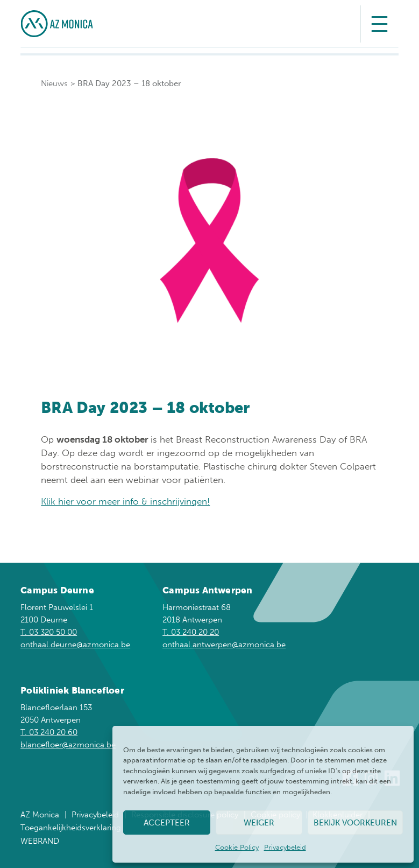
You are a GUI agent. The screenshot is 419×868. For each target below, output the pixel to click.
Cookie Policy (237, 847)
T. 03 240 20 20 (191, 632)
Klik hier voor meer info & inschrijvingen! (125, 501)
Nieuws (54, 83)
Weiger (259, 823)
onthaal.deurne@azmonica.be (75, 645)
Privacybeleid (285, 847)
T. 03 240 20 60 (49, 732)
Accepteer (167, 823)
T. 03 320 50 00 (49, 632)
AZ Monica (40, 815)
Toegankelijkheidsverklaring (71, 828)
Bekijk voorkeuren (355, 823)
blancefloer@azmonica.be (68, 745)
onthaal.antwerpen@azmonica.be (224, 645)
